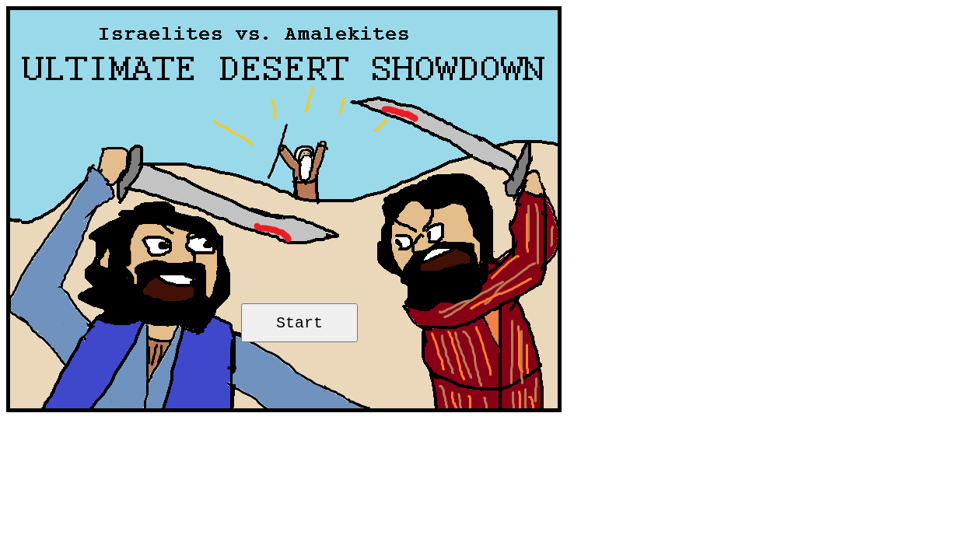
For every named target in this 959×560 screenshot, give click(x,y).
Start (299, 323)
